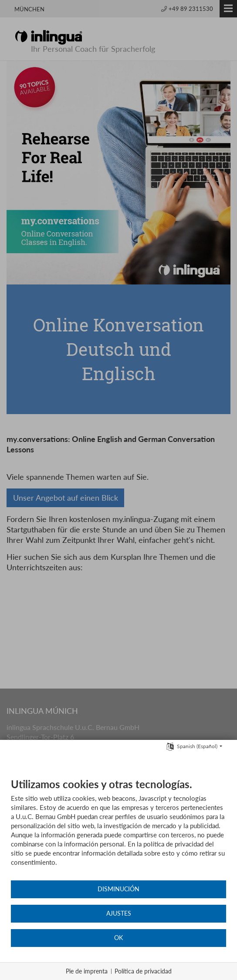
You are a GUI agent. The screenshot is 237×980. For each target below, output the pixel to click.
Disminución (118, 889)
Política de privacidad (143, 971)
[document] (118, 829)
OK (118, 938)
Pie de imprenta (87, 971)
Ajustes (119, 913)
